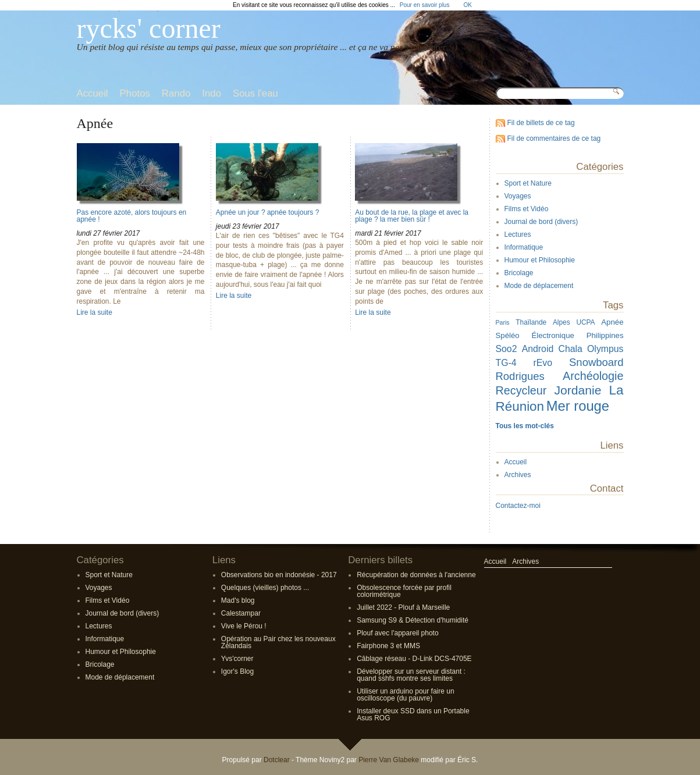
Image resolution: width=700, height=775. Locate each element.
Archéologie (593, 376)
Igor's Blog (237, 671)
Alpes (562, 322)
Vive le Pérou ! (244, 626)
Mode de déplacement (539, 286)
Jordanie (578, 390)
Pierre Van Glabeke (389, 760)
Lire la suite (95, 312)
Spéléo (508, 335)
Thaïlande (531, 322)
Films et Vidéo (527, 209)
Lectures (518, 234)
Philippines (605, 335)
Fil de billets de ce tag (541, 123)
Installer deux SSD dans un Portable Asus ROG (413, 714)
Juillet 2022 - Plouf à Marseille (403, 607)
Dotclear (277, 760)
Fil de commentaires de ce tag (554, 138)
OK (467, 5)
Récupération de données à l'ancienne (416, 575)
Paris (503, 322)
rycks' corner (149, 28)
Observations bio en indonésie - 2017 (279, 575)
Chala (570, 349)
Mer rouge (578, 406)
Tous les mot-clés (525, 426)
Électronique (552, 335)
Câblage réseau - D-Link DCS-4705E (414, 659)
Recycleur (521, 390)
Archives (518, 475)
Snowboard (596, 362)
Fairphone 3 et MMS (388, 646)
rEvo (543, 363)
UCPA (585, 322)
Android (538, 349)
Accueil (516, 462)
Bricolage (519, 273)
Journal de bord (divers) (541, 222)
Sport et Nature (528, 183)
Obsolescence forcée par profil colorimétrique (404, 591)
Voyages (518, 196)
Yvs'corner (237, 659)
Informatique (524, 247)
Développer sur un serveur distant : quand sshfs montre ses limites (411, 675)
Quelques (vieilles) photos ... (265, 588)
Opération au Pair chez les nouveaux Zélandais (278, 642)
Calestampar (241, 613)
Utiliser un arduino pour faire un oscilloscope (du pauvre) (405, 695)
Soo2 (507, 349)
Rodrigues (520, 376)
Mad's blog (238, 600)
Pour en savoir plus (425, 5)
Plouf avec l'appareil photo (397, 633)
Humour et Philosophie (540, 260)
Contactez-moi (518, 506)
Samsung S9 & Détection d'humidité (413, 620)
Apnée (612, 322)
